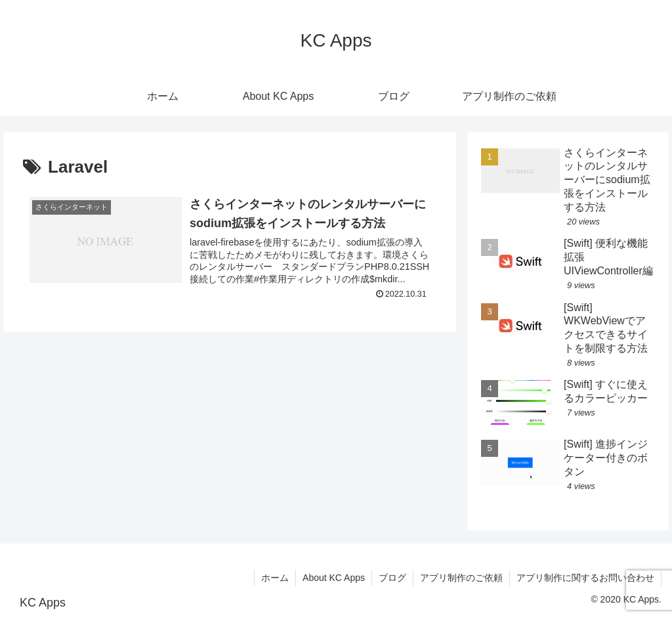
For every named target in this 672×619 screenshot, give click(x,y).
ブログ (392, 578)
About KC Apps (334, 578)
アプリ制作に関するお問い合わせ (585, 578)
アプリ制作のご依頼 (461, 578)
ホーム (275, 578)
